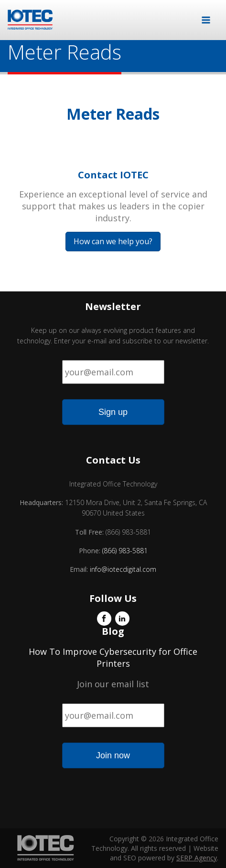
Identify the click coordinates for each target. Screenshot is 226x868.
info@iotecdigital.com (122, 569)
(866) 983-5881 (125, 551)
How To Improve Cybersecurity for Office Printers (113, 657)
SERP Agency (197, 858)
